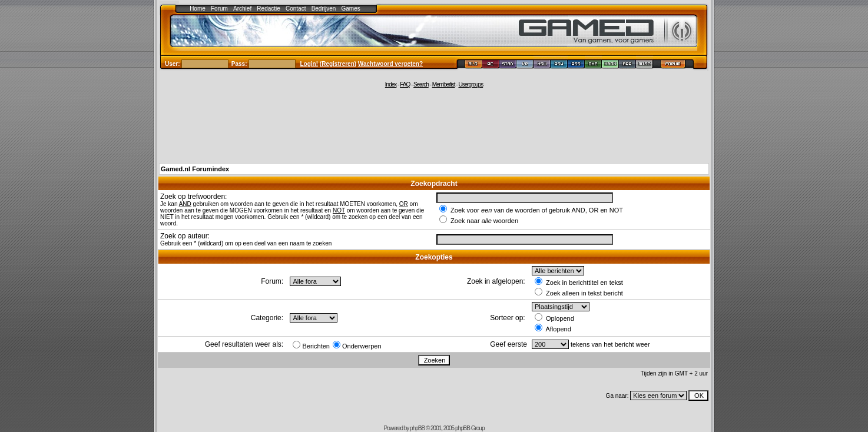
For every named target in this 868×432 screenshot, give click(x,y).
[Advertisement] (434, 125)
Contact (296, 9)
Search (421, 84)
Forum (219, 9)
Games (351, 9)
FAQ (405, 84)
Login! (309, 64)
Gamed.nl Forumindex (195, 169)
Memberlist (444, 84)
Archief (242, 9)
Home (198, 9)
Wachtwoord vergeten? (390, 64)
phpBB (417, 428)
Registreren (338, 64)
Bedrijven (324, 9)
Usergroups (471, 84)
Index (391, 84)
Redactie (268, 9)
